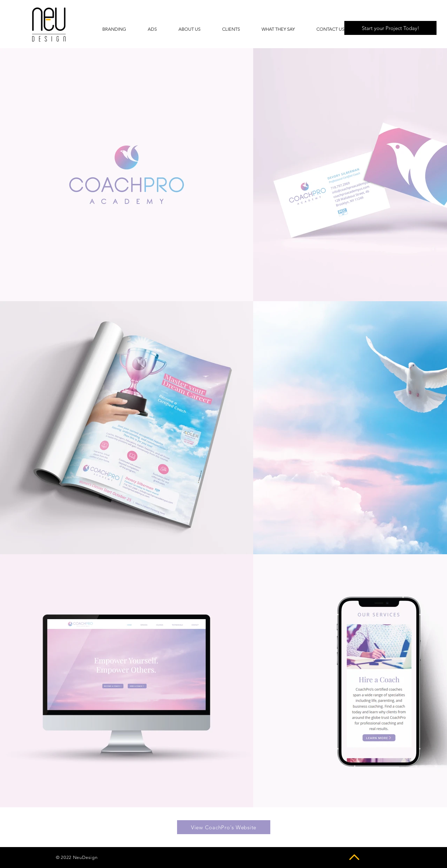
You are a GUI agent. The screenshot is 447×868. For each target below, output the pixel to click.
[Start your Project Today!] (390, 28)
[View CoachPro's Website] (224, 827)
